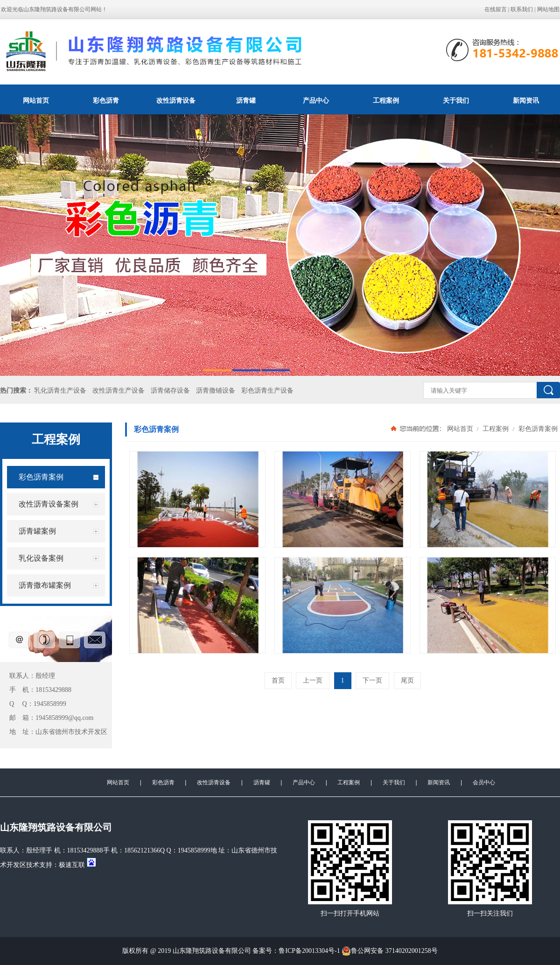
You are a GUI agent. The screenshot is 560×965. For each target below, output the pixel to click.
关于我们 (456, 100)
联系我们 (522, 9)
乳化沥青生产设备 (60, 391)
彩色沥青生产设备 (267, 391)
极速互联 (72, 865)
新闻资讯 (439, 782)
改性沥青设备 (176, 100)
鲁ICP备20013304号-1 (309, 951)
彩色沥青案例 (537, 429)
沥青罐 (246, 100)
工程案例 (386, 100)
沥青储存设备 (170, 391)
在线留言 (496, 9)
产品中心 (316, 100)
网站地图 (548, 9)
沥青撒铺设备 (216, 391)
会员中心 (484, 782)
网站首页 (36, 100)
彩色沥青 (106, 100)
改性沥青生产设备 (119, 391)
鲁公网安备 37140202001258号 (390, 951)
